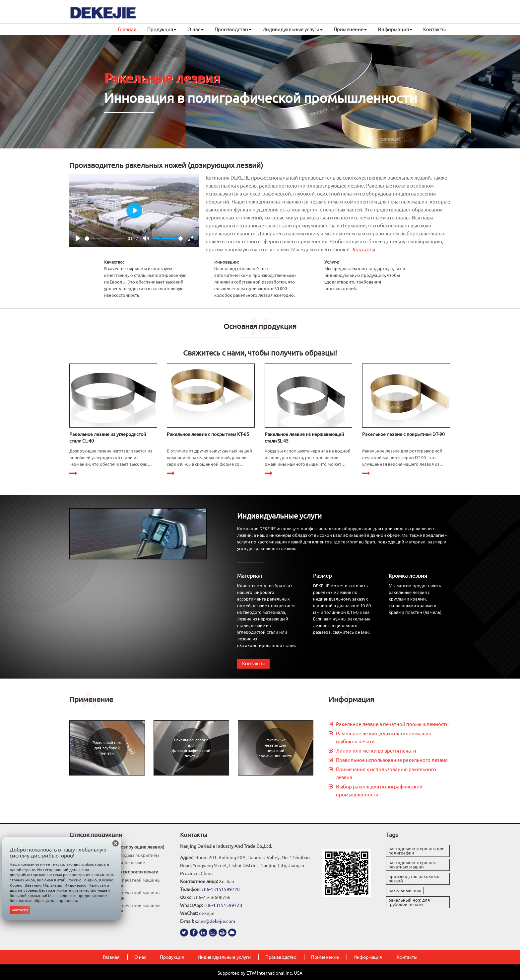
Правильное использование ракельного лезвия (392, 760)
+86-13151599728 (221, 889)
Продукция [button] (162, 29)
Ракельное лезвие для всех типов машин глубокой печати (384, 737)
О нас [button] (195, 29)
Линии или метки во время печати (376, 751)
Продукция (172, 957)
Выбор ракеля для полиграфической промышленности (379, 791)
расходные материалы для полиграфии (416, 851)
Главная (127, 29)
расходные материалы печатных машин (412, 865)
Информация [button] (395, 29)
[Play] (78, 238)
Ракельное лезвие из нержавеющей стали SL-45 (304, 438)
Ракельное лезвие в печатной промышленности (392, 724)
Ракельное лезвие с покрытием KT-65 (208, 434)
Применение (91, 699)
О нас (140, 957)
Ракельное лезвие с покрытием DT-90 (403, 434)
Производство (281, 957)
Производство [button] (233, 29)
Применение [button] (350, 29)
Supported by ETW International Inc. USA (260, 973)
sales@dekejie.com (215, 921)
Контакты (434, 29)
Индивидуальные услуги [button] (292, 29)
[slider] (105, 239)
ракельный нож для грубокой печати (409, 902)
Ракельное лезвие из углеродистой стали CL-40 (108, 438)
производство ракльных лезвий (414, 879)
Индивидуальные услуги (279, 516)
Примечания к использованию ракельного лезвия (386, 773)
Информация (351, 699)
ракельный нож (405, 890)
